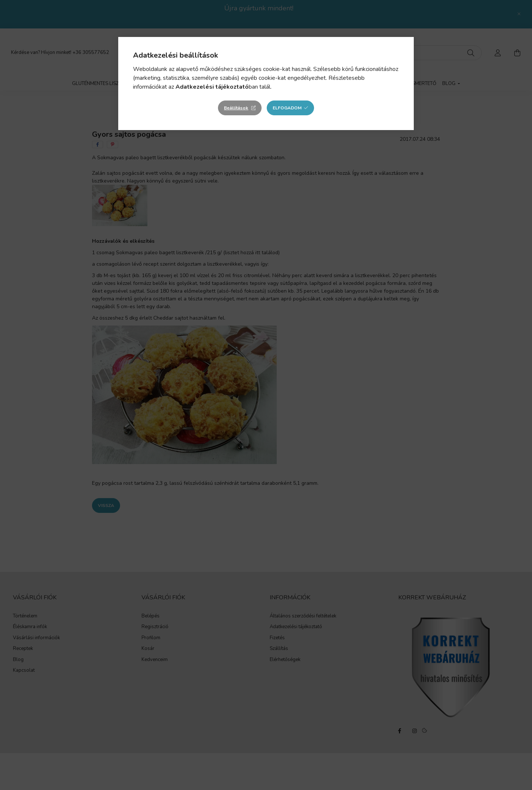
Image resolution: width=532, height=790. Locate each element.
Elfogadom (287, 108)
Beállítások (236, 108)
